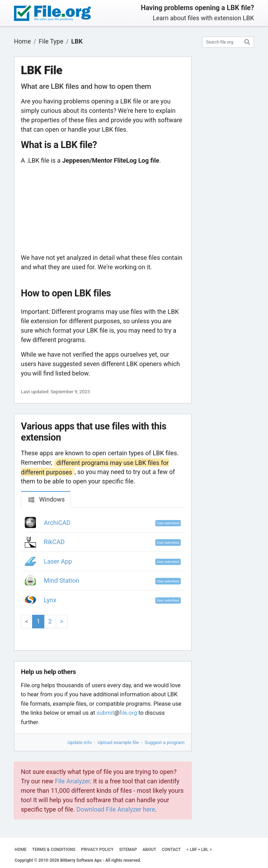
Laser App (58, 561)
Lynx (50, 600)
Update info (80, 742)
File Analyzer (72, 781)
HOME (21, 850)
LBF (193, 850)
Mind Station (62, 580)
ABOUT (150, 850)
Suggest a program (165, 742)
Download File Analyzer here (116, 809)
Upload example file (118, 742)
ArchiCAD (57, 523)
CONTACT (171, 850)
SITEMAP (128, 850)
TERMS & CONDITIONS (54, 850)
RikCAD (54, 542)
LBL (205, 850)
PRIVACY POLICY (97, 850)
